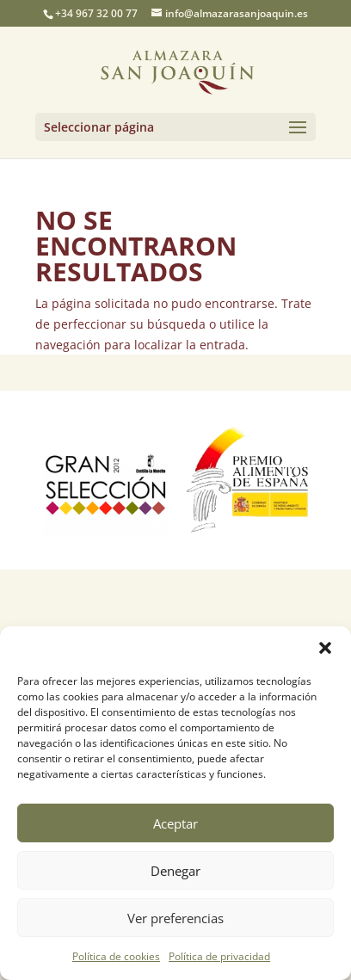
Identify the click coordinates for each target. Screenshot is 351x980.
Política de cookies (116, 956)
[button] (325, 648)
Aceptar (175, 823)
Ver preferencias (175, 918)
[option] (106, 480)
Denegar (175, 871)
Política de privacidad (219, 956)
